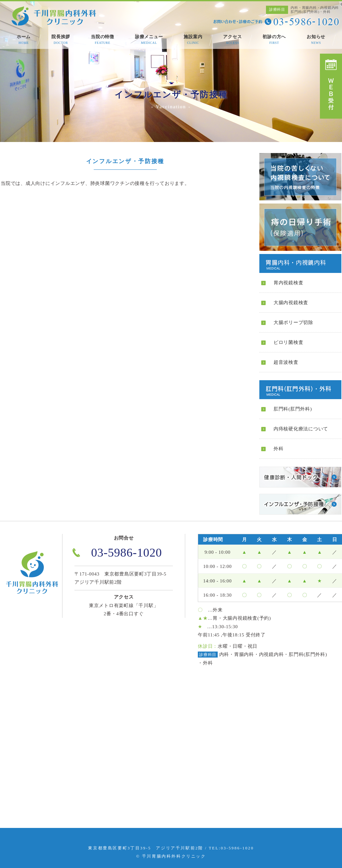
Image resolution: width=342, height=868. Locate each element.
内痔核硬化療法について (301, 429)
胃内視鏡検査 (289, 283)
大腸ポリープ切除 (293, 322)
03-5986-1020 (127, 552)
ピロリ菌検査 (289, 342)
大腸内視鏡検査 (291, 303)
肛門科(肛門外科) (293, 409)
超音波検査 (286, 362)
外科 (279, 449)
